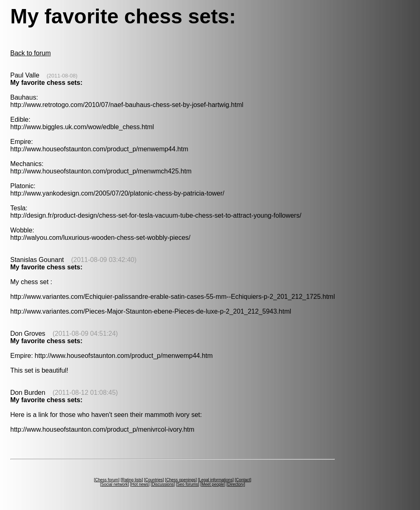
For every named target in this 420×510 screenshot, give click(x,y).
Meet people (213, 484)
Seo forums (188, 484)
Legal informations (216, 480)
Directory (236, 484)
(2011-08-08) (62, 76)
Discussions (163, 484)
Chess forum (107, 480)
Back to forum (31, 53)
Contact (243, 480)
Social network (115, 484)
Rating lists (132, 480)
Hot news (140, 484)
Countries (154, 480)
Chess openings (181, 480)
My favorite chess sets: (46, 83)
